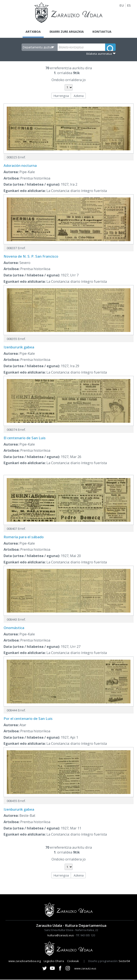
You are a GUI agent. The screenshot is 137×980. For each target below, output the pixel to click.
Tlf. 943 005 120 (85, 936)
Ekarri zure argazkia (66, 32)
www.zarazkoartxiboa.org (25, 961)
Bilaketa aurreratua (99, 54)
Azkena (79, 96)
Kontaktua (104, 32)
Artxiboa (31, 32)
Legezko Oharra (54, 961)
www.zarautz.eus (85, 969)
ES (129, 5)
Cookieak (73, 961)
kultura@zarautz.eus (61, 936)
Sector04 (124, 961)
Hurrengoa (61, 96)
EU (122, 5)
